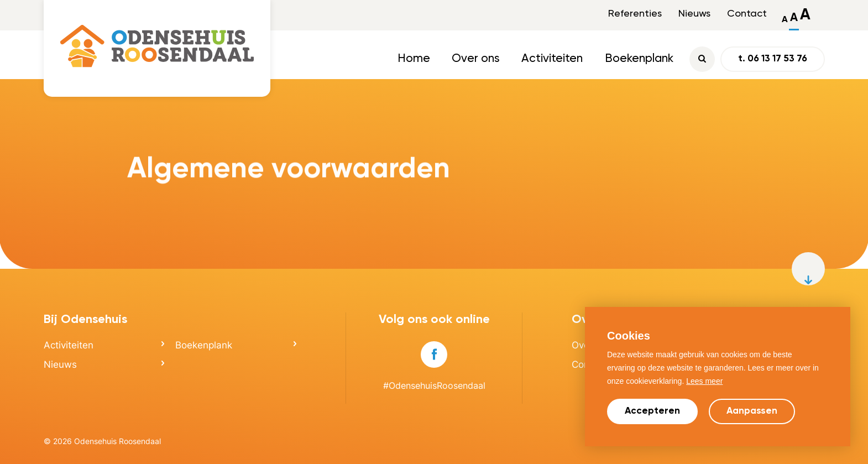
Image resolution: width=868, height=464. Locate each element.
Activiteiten (552, 59)
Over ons (476, 59)
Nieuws (694, 14)
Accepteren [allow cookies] (652, 411)
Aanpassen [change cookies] (752, 411)
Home (414, 59)
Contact (747, 14)
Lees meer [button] (704, 381)
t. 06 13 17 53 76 (773, 59)
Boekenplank (639, 59)
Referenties (635, 14)
